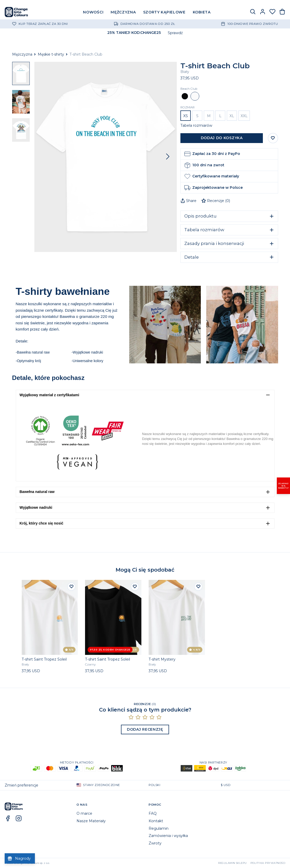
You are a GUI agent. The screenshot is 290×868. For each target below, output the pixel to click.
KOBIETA (202, 12)
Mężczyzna (22, 54)
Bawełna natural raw (37, 492)
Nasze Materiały (91, 821)
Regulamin (159, 828)
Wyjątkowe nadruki (36, 507)
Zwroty (155, 843)
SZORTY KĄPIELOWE (164, 12)
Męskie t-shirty (51, 54)
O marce (84, 813)
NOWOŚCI (93, 12)
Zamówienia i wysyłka (168, 836)
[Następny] (168, 157)
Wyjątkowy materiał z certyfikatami (49, 395)
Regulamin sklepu (232, 863)
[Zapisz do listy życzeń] (273, 138)
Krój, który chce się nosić (42, 523)
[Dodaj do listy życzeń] (71, 587)
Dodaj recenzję (145, 729)
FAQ (153, 813)
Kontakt (156, 821)
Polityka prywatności (268, 863)
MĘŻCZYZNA (123, 12)
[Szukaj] (253, 12)
